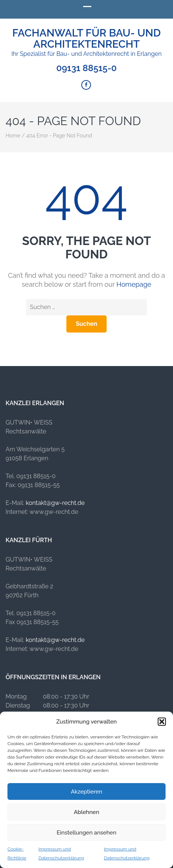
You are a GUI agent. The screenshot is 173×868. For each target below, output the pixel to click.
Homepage (134, 284)
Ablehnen (86, 812)
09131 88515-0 (86, 68)
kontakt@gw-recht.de (55, 503)
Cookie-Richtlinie (17, 853)
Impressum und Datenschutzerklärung (61, 853)
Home (13, 136)
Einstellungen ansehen (86, 833)
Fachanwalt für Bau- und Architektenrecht (86, 39)
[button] (162, 722)
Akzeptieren (86, 792)
